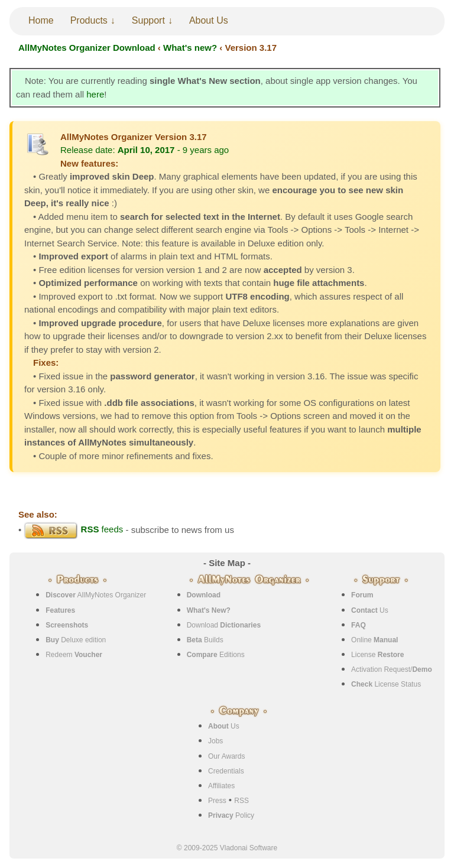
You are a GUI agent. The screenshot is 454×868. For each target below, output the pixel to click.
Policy (231, 815)
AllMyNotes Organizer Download (87, 48)
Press (217, 801)
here (95, 94)
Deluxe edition (76, 640)
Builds (205, 640)
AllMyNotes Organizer (96, 595)
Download (224, 625)
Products (89, 20)
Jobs (215, 741)
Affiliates (221, 786)
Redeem (74, 655)
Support (148, 20)
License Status (386, 684)
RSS (241, 801)
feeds (73, 529)
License (377, 655)
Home (41, 20)
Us (370, 610)
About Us (209, 20)
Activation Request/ (392, 669)
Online (374, 640)
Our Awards (226, 756)
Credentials (226, 771)
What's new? (190, 48)
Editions (216, 655)
